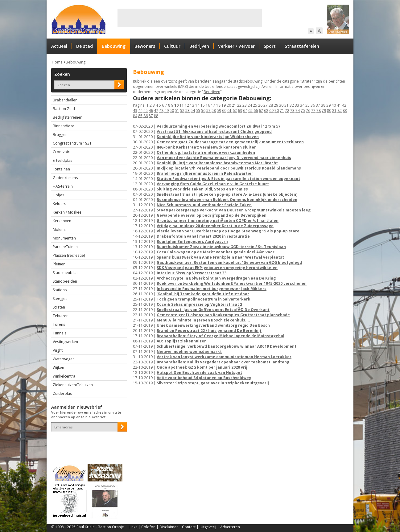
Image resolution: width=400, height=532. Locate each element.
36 (313, 105)
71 (282, 110)
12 (187, 105)
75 (303, 110)
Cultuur (172, 46)
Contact (189, 527)
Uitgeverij (208, 527)
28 (271, 105)
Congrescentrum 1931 (72, 143)
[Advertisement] (190, 18)
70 (277, 110)
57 (208, 110)
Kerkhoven (62, 221)
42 (344, 105)
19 (224, 105)
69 (271, 110)
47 (156, 110)
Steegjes (60, 299)
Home (57, 62)
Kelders (59, 204)
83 (345, 110)
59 (219, 110)
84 (135, 116)
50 (172, 110)
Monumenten (64, 238)
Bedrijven (199, 46)
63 (240, 110)
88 (156, 116)
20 (229, 105)
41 (339, 105)
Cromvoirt (62, 152)
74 (298, 110)
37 (318, 105)
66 (256, 110)
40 (334, 105)
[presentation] (87, 442)
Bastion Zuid (64, 109)
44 (140, 110)
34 (302, 105)
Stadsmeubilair (66, 273)
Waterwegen (64, 359)
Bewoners (145, 46)
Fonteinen (61, 169)
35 (307, 105)
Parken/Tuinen (65, 247)
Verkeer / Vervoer (236, 46)
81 (334, 110)
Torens (59, 324)
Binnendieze (64, 126)
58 (214, 110)
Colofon (148, 527)
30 (281, 105)
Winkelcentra (64, 376)
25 (255, 105)
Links (133, 527)
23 (245, 105)
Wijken (58, 368)
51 (177, 110)
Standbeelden (65, 281)
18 (218, 105)
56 (203, 110)
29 (276, 105)
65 (250, 110)
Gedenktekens (65, 178)
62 (235, 110)
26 (260, 105)
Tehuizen (61, 316)
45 (146, 110)
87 (151, 116)
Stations (60, 290)
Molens (59, 229)
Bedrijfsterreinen (68, 117)
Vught (58, 350)
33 (297, 105)
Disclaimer (169, 527)
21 (234, 105)
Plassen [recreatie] (69, 255)
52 (182, 110)
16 (208, 105)
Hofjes (58, 195)
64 (245, 110)
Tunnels (60, 333)
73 (292, 110)
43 (135, 110)
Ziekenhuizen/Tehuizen (73, 385)
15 (203, 105)
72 (287, 110)
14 (197, 105)
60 (224, 110)
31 (287, 105)
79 (324, 110)
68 (266, 110)
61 (229, 110)
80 (329, 110)
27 (266, 105)
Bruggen (60, 135)
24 (250, 105)
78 (319, 110)
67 (261, 110)
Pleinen (59, 264)
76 (308, 110)
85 (140, 116)
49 (167, 110)
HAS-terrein (63, 186)
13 (192, 105)
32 (292, 105)
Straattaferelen (302, 46)
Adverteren (230, 527)
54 (193, 110)
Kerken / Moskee (67, 212)
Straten (59, 307)
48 (161, 110)
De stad (85, 46)
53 (188, 110)
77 (313, 110)
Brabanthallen (65, 100)
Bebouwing (114, 46)
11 (182, 105)
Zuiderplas (62, 393)
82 (340, 110)
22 (239, 105)
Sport (270, 46)
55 (198, 110)
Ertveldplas (62, 160)
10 (176, 105)
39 (328, 105)
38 (323, 105)
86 (146, 116)
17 (213, 105)
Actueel (59, 46)
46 (151, 110)
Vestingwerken (65, 342)
